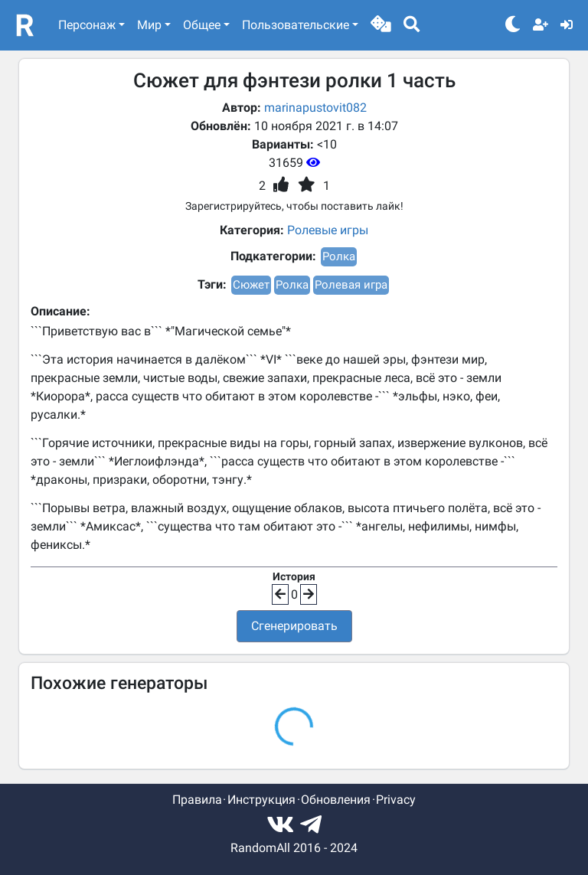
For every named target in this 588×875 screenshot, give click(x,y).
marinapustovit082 (315, 108)
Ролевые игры (328, 230)
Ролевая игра (351, 285)
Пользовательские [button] (296, 25)
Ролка (339, 256)
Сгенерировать (294, 626)
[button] (381, 25)
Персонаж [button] (87, 25)
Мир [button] (149, 25)
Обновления (336, 800)
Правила (197, 800)
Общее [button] (202, 25)
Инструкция (261, 800)
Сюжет (251, 285)
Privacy (396, 800)
